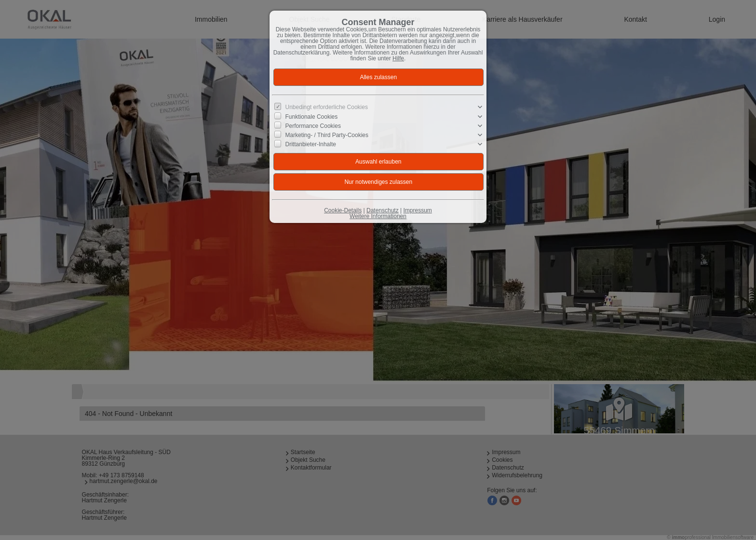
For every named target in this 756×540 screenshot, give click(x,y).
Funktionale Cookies (312, 116)
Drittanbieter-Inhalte (311, 144)
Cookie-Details (343, 210)
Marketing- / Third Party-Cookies (327, 135)
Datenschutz (383, 210)
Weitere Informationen (378, 216)
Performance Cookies (313, 126)
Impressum (417, 210)
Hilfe (398, 58)
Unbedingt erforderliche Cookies (327, 107)
